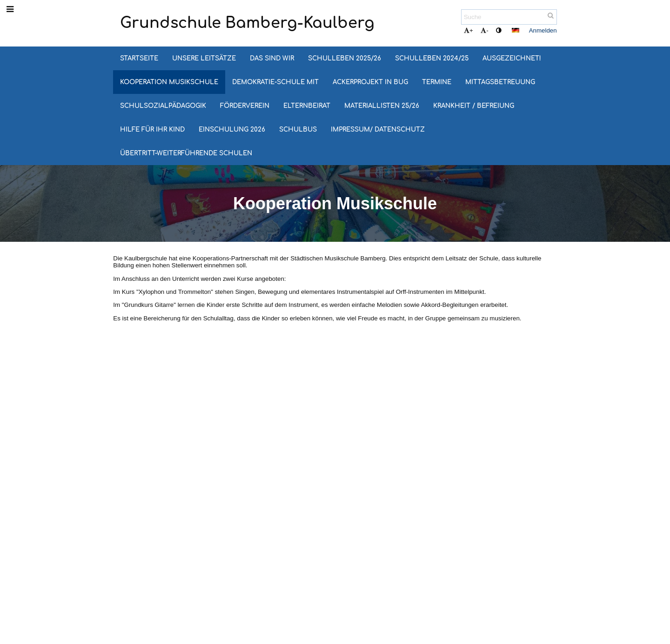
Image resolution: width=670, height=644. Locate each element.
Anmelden (543, 30)
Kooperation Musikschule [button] (169, 82)
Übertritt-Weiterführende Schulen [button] (186, 153)
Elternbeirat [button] (307, 106)
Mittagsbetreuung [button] (500, 82)
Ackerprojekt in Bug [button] (370, 82)
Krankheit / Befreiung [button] (474, 106)
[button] (516, 30)
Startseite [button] (139, 58)
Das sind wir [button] (272, 58)
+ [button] (469, 30)
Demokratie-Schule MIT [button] (275, 82)
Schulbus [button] (298, 129)
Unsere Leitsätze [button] (204, 58)
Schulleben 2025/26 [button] (345, 58)
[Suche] (509, 17)
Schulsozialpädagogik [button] (163, 106)
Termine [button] (437, 82)
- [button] (484, 30)
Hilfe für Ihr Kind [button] (152, 129)
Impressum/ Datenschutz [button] (378, 129)
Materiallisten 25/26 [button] (382, 106)
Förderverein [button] (245, 106)
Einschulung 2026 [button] (232, 129)
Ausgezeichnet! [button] (512, 58)
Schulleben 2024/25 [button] (432, 58)
